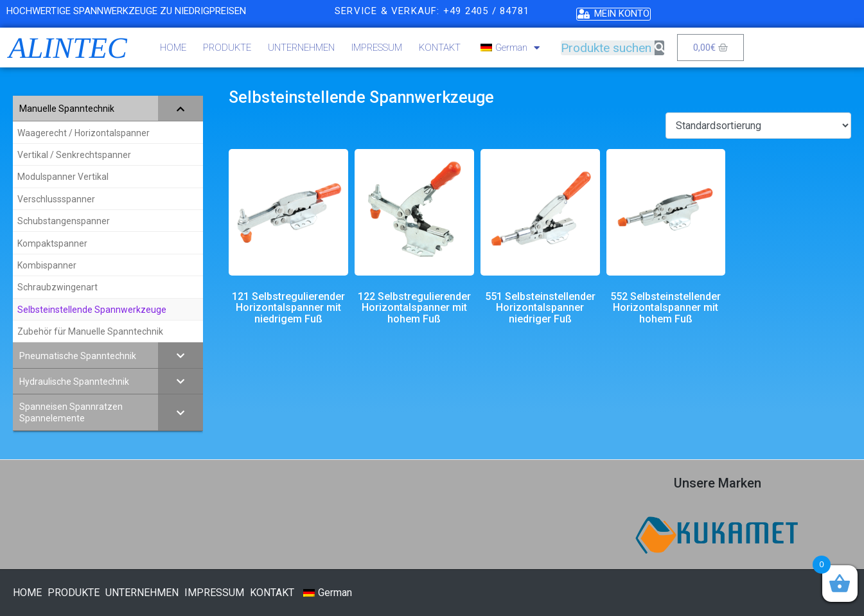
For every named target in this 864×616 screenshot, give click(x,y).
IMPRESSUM (377, 48)
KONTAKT (440, 48)
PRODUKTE (227, 48)
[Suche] (659, 48)
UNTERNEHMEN (301, 48)
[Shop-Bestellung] (758, 126)
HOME (173, 48)
